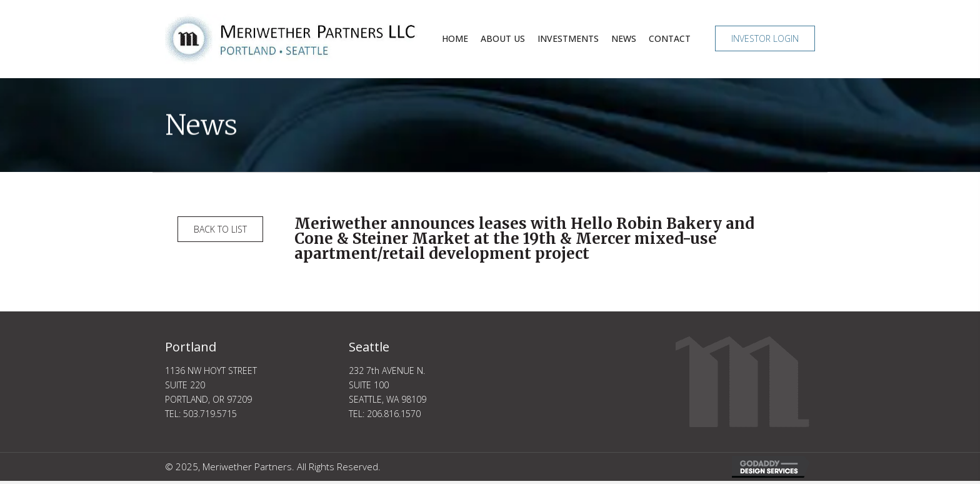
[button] (765, 38)
